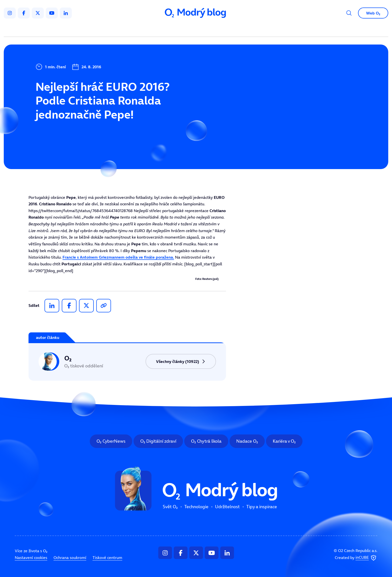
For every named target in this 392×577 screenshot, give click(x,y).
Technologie (170, 29)
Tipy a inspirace (247, 29)
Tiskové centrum (107, 557)
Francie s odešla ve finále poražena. (118, 257)
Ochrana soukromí (70, 557)
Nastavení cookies (31, 557)
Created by (356, 558)
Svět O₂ (137, 29)
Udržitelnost (207, 29)
